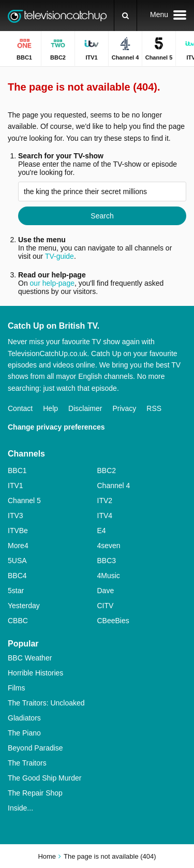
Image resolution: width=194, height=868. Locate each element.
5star (16, 591)
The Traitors (27, 763)
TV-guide (59, 256)
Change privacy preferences (56, 427)
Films (16, 688)
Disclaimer (85, 408)
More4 (18, 546)
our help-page (52, 283)
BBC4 (17, 576)
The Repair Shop (35, 793)
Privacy (124, 408)
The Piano (24, 733)
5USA (17, 561)
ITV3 (16, 516)
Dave (106, 591)
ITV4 (105, 516)
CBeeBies (113, 621)
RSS (154, 408)
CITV (106, 606)
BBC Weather (30, 658)
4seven (109, 546)
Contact (20, 408)
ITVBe (18, 531)
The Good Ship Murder (44, 778)
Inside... (20, 808)
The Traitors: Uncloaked (46, 703)
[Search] (125, 16)
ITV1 (16, 486)
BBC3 (107, 561)
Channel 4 (114, 486)
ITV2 (105, 501)
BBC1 (17, 470)
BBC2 (107, 470)
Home (47, 856)
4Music (109, 576)
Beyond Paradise (35, 748)
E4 (102, 531)
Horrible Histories (35, 673)
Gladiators (24, 718)
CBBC (18, 621)
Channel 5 (24, 501)
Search (102, 216)
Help (50, 408)
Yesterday (24, 606)
